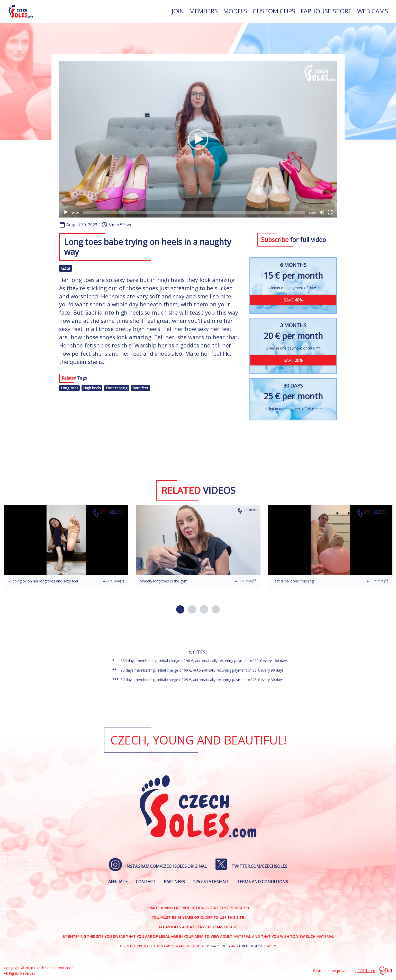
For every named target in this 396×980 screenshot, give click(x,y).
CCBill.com (366, 971)
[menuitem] (178, 11)
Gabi (66, 268)
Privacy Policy (219, 946)
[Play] (66, 212)
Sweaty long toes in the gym (164, 581)
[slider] (194, 212)
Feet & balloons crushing (293, 581)
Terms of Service (252, 946)
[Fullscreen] (330, 212)
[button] (198, 139)
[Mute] (322, 212)
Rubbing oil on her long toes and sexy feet (43, 581)
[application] (198, 139)
